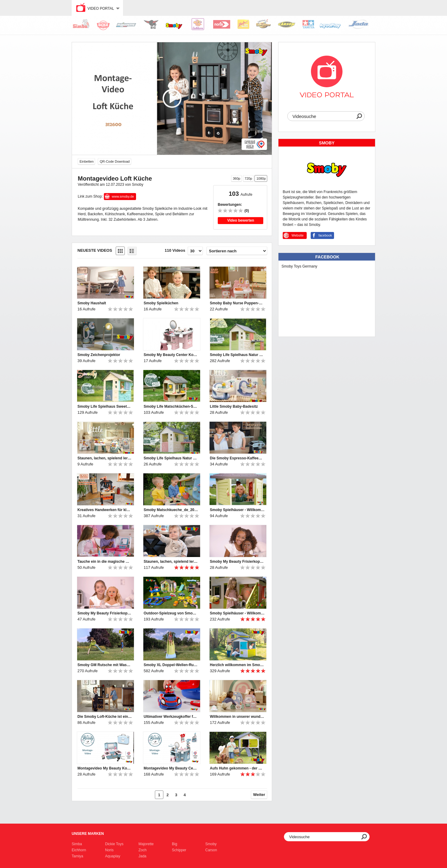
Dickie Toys (114, 844)
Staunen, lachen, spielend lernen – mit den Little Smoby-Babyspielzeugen (105, 458)
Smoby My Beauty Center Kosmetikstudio (171, 355)
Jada (142, 856)
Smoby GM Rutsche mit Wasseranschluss (105, 665)
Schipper (179, 850)
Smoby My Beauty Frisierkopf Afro (237, 562)
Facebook (327, 257)
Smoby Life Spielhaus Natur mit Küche (237, 355)
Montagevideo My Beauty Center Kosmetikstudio (171, 768)
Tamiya (77, 856)
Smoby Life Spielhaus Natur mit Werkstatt (171, 458)
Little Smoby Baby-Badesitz (234, 406)
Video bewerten (241, 220)
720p (248, 178)
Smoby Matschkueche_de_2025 (171, 510)
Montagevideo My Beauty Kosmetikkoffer (105, 768)
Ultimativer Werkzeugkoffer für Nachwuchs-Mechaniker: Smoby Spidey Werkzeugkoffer (171, 717)
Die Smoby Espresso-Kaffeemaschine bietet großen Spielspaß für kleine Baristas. (237, 458)
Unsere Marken (88, 834)
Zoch (143, 850)
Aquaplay (113, 856)
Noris (109, 850)
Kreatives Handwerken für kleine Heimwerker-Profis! (105, 510)
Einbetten (87, 161)
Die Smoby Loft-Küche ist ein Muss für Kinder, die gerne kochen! (105, 717)
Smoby (211, 844)
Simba (77, 844)
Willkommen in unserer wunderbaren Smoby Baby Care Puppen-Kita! (237, 717)
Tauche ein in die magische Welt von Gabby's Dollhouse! (105, 562)
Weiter (259, 795)
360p (237, 178)
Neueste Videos (95, 250)
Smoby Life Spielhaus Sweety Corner (105, 406)
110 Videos (175, 250)
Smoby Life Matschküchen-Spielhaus (171, 406)
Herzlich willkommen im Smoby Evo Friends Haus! (237, 665)
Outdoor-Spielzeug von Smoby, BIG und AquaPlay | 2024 (171, 613)
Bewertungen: (230, 205)
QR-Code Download (114, 161)
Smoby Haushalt (92, 303)
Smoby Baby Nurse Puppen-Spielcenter (237, 303)
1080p (261, 178)
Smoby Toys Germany (299, 266)
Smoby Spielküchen (161, 303)
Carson (211, 850)
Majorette (146, 844)
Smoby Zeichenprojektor (99, 355)
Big (174, 844)
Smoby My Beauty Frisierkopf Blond (105, 613)
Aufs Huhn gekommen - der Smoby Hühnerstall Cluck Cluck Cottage (237, 768)
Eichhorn (79, 850)
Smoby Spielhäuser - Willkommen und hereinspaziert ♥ (237, 510)
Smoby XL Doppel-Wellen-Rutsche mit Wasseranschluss (171, 665)
